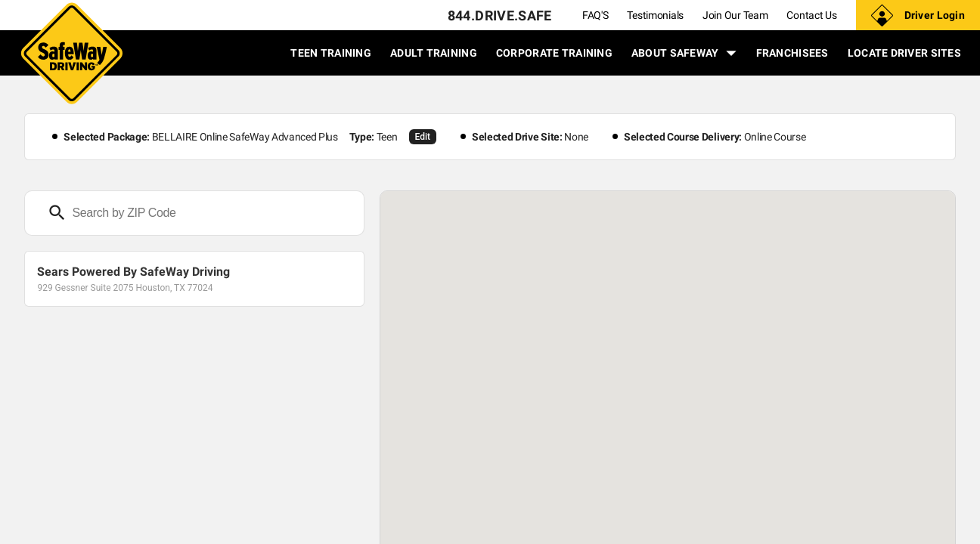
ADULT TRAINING (434, 53)
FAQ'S (595, 15)
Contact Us (811, 15)
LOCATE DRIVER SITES (904, 53)
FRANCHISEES (792, 53)
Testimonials (655, 15)
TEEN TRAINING (331, 53)
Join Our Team (735, 15)
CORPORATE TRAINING (554, 53)
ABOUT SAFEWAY (684, 53)
